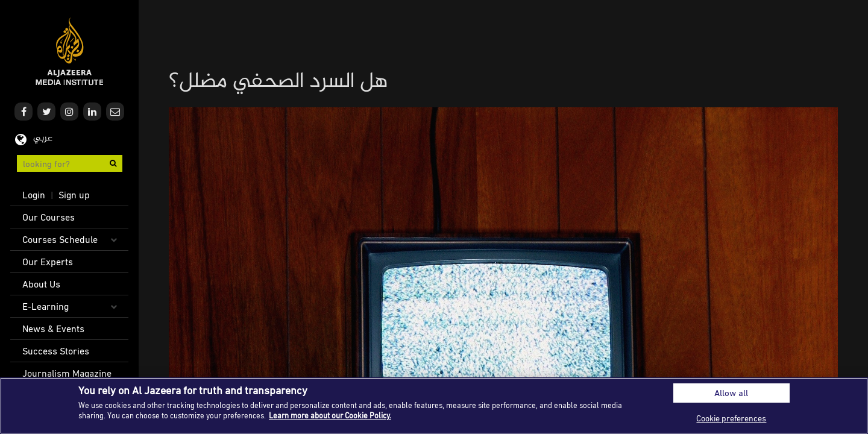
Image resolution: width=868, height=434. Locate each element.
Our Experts (48, 262)
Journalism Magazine (67, 373)
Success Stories (56, 351)
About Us (41, 284)
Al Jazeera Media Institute (70, 52)
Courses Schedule (60, 239)
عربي (43, 138)
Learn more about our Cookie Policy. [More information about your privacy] (330, 415)
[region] (434, 406)
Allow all (731, 393)
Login (34, 195)
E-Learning (46, 306)
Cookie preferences (731, 418)
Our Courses (49, 217)
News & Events (53, 329)
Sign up (74, 195)
